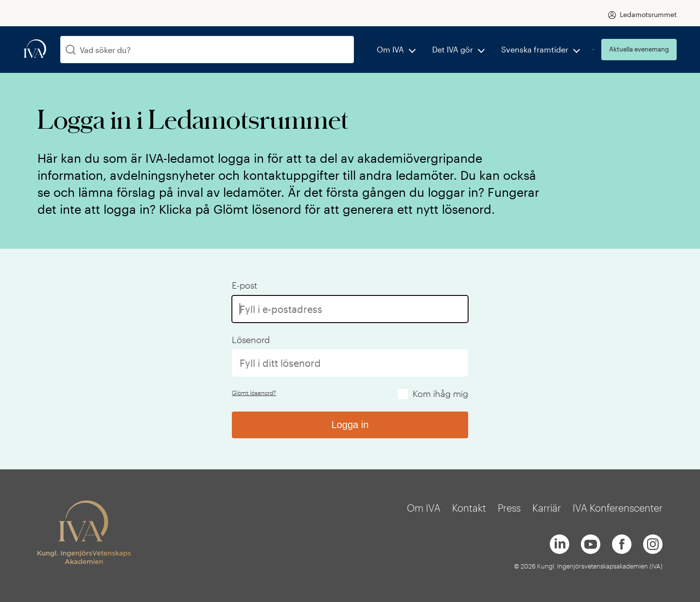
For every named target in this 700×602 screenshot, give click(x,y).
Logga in (350, 425)
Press (509, 508)
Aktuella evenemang (639, 49)
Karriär (547, 508)
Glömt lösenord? (254, 393)
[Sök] (71, 50)
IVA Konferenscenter (618, 508)
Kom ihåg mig (440, 394)
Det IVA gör (453, 49)
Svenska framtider (535, 49)
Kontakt (469, 508)
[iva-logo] (35, 49)
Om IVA (390, 49)
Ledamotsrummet (648, 14)
